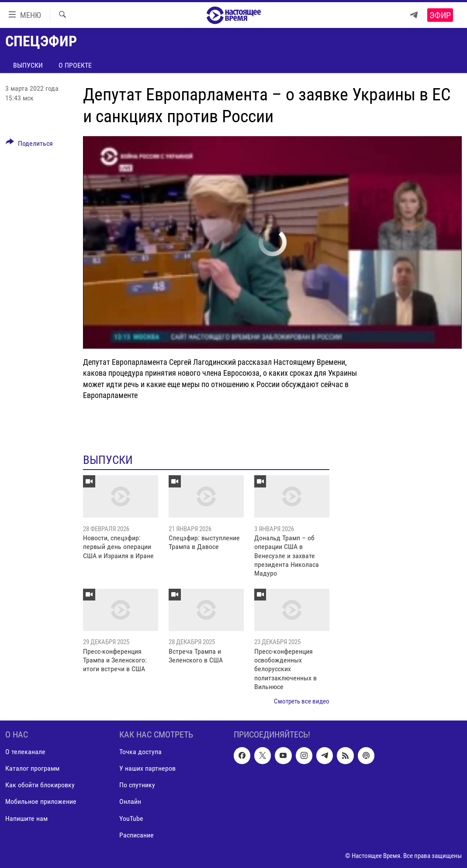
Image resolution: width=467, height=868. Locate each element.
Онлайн (130, 801)
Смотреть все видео (302, 701)
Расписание (137, 835)
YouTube (131, 818)
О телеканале (25, 752)
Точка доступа (140, 752)
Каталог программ (32, 768)
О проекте (75, 65)
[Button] (29, 145)
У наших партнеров (147, 768)
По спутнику (137, 785)
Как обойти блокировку (40, 785)
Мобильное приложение (41, 801)
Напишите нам (26, 818)
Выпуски (28, 65)
